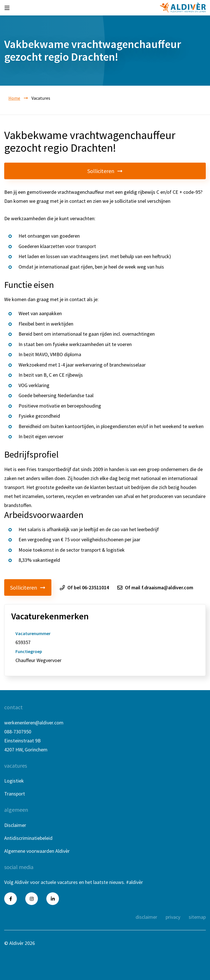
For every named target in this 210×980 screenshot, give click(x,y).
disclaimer (146, 917)
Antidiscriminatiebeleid (28, 838)
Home (14, 98)
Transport (15, 794)
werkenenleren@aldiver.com (34, 723)
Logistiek (14, 781)
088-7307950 (18, 732)
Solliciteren (105, 171)
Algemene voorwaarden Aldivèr (37, 851)
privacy (173, 917)
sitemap (197, 917)
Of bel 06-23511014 (84, 588)
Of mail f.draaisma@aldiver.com (155, 588)
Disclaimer (15, 825)
